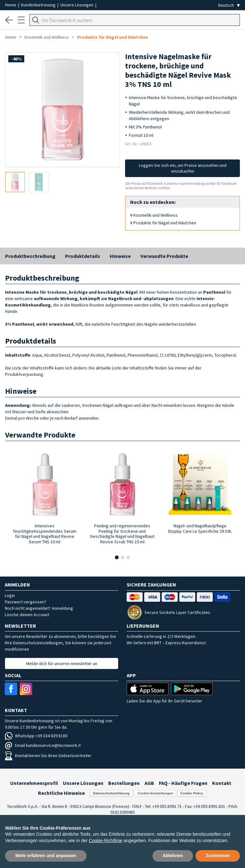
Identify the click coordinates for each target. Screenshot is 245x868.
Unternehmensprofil (34, 783)
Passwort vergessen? (26, 602)
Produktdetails (83, 256)
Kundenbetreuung (39, 5)
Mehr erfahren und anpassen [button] (46, 856)
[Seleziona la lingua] (229, 5)
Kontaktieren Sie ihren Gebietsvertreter (48, 756)
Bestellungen (124, 783)
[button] (117, 557)
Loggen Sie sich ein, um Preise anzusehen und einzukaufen (183, 168)
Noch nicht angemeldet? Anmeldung (39, 608)
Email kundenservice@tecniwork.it (43, 745)
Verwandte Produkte (164, 256)
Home (11, 5)
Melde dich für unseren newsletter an (62, 663)
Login (10, 595)
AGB (149, 783)
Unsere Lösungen (77, 5)
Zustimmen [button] (218, 856)
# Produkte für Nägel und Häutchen (163, 223)
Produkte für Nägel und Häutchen (113, 37)
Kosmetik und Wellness (47, 37)
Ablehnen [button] (173, 856)
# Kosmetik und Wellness (154, 215)
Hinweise (120, 256)
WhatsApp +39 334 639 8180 (36, 736)
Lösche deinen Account (27, 615)
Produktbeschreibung (30, 256)
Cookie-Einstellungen (155, 793)
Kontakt (222, 783)
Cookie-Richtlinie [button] (105, 841)
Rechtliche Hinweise (61, 793)
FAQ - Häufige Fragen (183, 783)
